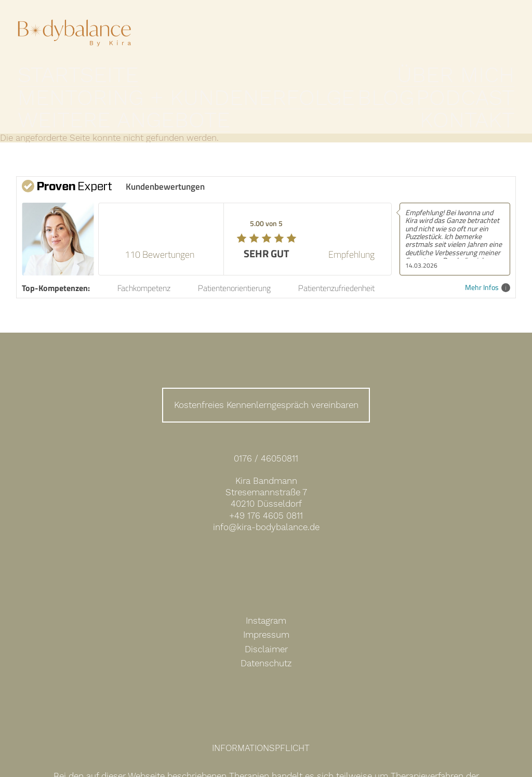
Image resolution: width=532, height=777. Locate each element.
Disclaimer (266, 623)
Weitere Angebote (420, 91)
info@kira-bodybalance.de (266, 501)
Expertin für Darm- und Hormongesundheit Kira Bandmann (75, 41)
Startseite (42, 91)
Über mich (104, 91)
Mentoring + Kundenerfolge (208, 91)
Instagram (266, 594)
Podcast (345, 91)
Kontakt (495, 91)
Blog (300, 91)
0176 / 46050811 (266, 432)
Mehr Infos (488, 262)
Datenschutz (266, 637)
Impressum (266, 608)
